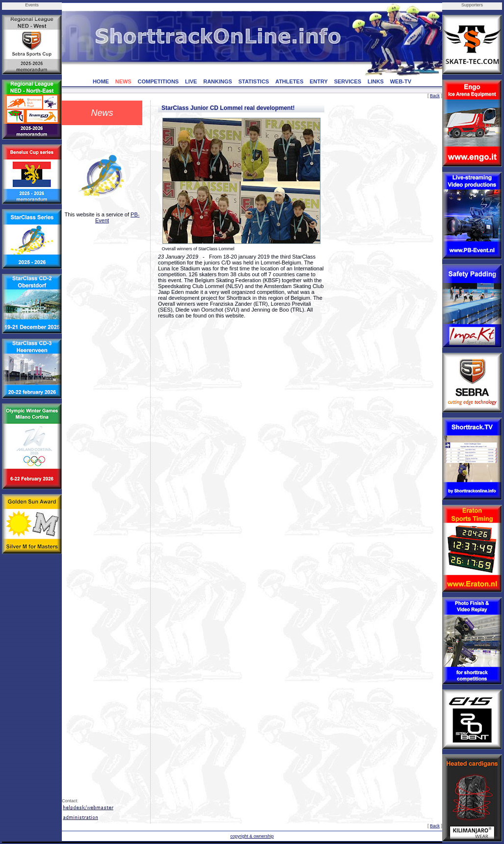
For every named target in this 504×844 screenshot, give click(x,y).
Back (435, 96)
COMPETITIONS (158, 81)
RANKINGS (218, 81)
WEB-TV (401, 81)
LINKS (376, 81)
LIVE (191, 81)
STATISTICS (254, 81)
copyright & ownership (252, 836)
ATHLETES (289, 81)
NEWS (123, 81)
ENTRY (319, 81)
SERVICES (348, 81)
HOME (101, 81)
